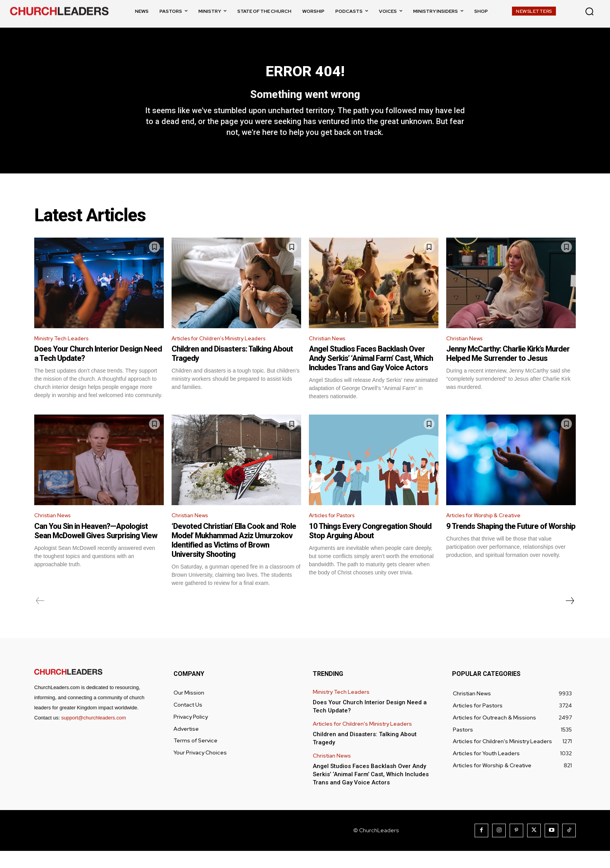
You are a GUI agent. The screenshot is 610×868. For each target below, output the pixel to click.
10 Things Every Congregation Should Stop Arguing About (370, 548)
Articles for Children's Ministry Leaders (226, 353)
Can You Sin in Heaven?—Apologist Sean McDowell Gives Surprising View (96, 548)
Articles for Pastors (337, 532)
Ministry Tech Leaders (65, 353)
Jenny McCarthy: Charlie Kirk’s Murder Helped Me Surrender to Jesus (508, 369)
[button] (589, 11)
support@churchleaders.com (93, 735)
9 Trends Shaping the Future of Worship (511, 543)
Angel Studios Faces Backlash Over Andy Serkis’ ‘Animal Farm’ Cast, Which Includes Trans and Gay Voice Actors (371, 374)
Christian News (330, 353)
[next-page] (570, 618)
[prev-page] (40, 618)
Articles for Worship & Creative (490, 532)
